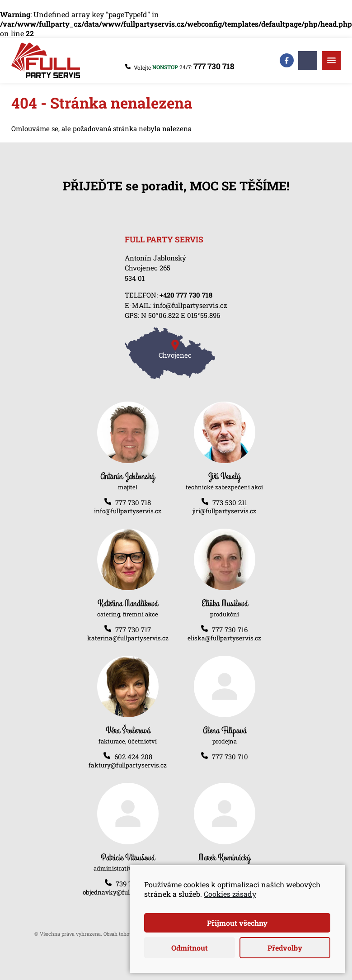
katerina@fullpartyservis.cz (128, 638)
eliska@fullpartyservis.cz (224, 638)
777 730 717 (133, 630)
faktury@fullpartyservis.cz (128, 765)
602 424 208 (133, 757)
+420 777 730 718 (186, 295)
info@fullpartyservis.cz (190, 305)
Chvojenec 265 (148, 268)
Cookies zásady (230, 894)
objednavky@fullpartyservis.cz (128, 892)
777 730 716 (230, 630)
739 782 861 (133, 884)
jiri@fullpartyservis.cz (224, 511)
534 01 (135, 278)
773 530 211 (230, 502)
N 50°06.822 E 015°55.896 (181, 315)
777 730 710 (230, 757)
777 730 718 (214, 66)
